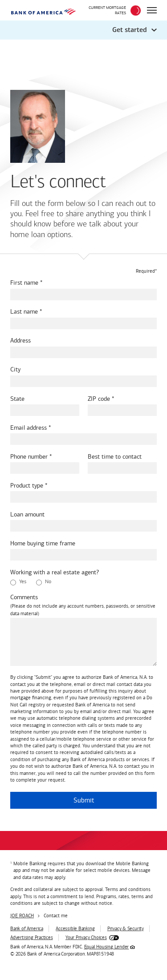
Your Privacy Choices (86, 938)
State (17, 399)
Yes (18, 582)
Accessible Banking (75, 929)
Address (20, 341)
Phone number (29, 457)
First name (24, 283)
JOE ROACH (22, 916)
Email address (29, 428)
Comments (24, 597)
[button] (83, 30)
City (15, 369)
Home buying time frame (43, 543)
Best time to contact (115, 457)
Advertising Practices (31, 938)
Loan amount (27, 514)
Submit (84, 800)
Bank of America (27, 929)
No (44, 582)
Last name (24, 312)
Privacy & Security (126, 929)
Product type (27, 486)
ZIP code (99, 399)
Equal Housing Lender (107, 947)
